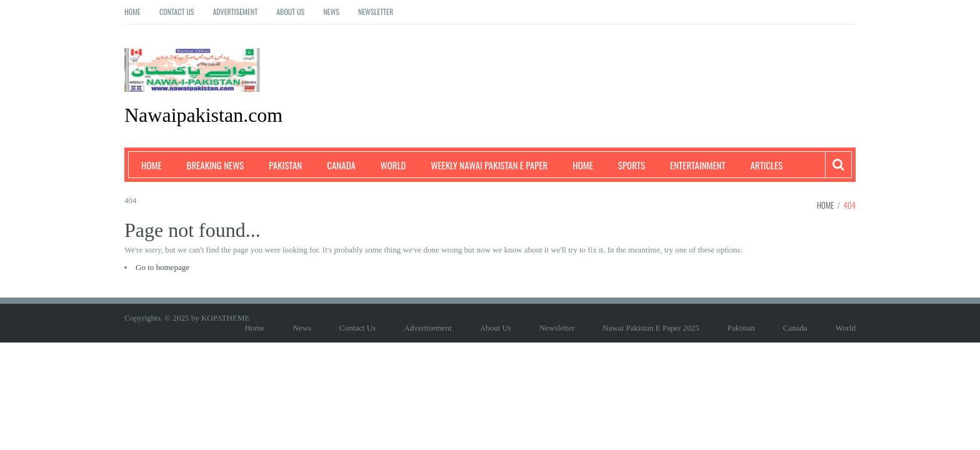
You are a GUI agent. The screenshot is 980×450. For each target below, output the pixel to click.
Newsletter (376, 12)
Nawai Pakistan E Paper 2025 (651, 328)
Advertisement (235, 12)
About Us (290, 12)
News (331, 12)
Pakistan (285, 165)
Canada (341, 165)
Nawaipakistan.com (203, 115)
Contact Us (177, 12)
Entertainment (698, 165)
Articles (767, 165)
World (393, 165)
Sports (632, 165)
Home (132, 12)
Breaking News (216, 165)
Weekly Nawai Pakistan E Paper (490, 165)
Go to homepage (162, 267)
